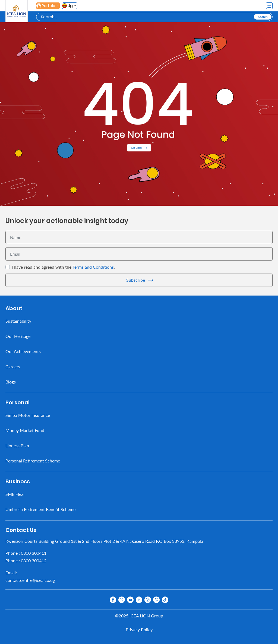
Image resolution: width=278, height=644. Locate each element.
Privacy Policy (139, 629)
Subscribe (136, 280)
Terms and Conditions (93, 267)
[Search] (147, 17)
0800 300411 (34, 553)
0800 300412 (34, 561)
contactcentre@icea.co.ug (30, 580)
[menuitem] (139, 321)
